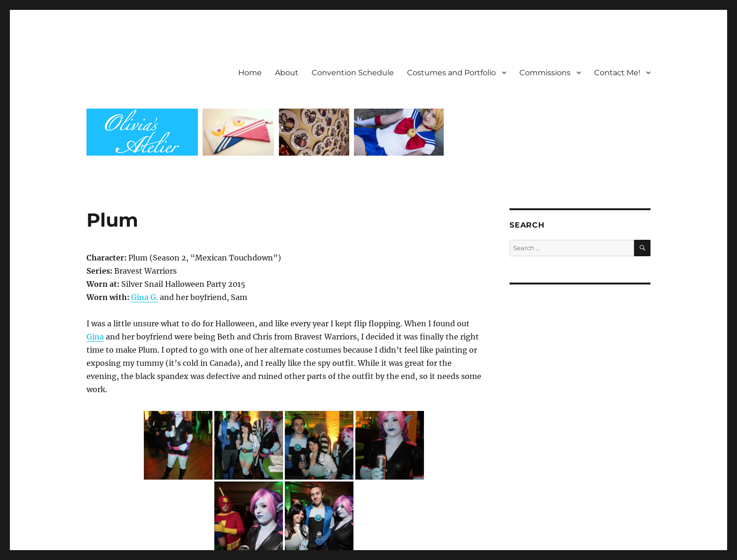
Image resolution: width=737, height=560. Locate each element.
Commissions (545, 73)
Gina (95, 337)
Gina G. (145, 297)
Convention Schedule (353, 73)
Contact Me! (617, 73)
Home (250, 73)
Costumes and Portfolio (451, 73)
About (287, 73)
